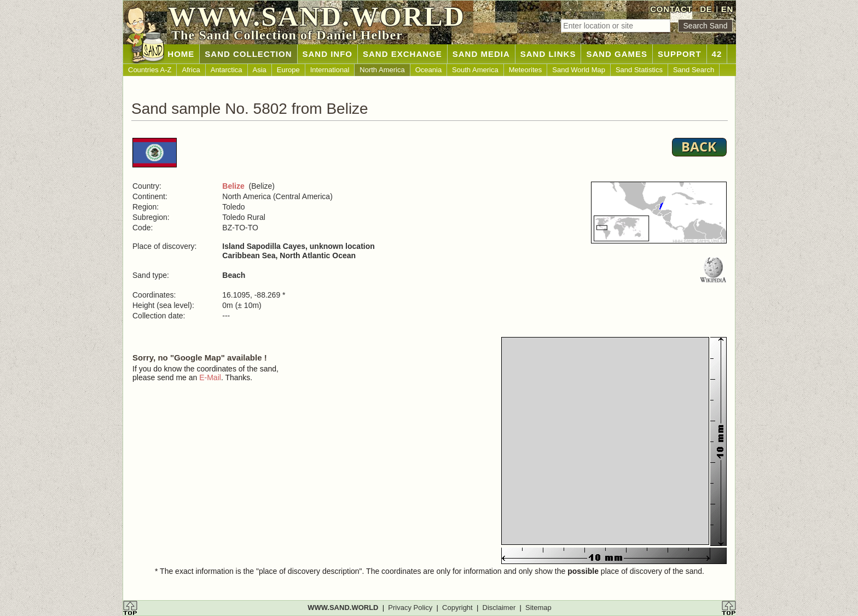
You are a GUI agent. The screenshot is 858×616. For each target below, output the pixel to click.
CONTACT (671, 9)
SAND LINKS (548, 54)
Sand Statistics (639, 70)
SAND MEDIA (481, 54)
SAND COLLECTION (248, 54)
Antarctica (227, 70)
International (330, 70)
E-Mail (210, 377)
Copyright (457, 608)
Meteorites (526, 70)
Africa (191, 70)
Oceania (428, 70)
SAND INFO (328, 54)
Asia (260, 70)
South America (475, 70)
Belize (233, 186)
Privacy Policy (410, 608)
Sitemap (538, 608)
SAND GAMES (617, 54)
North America (382, 70)
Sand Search (694, 70)
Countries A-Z (150, 70)
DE (706, 9)
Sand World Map (579, 70)
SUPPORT (680, 54)
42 (717, 54)
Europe (288, 70)
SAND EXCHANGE (402, 54)
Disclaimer (499, 608)
